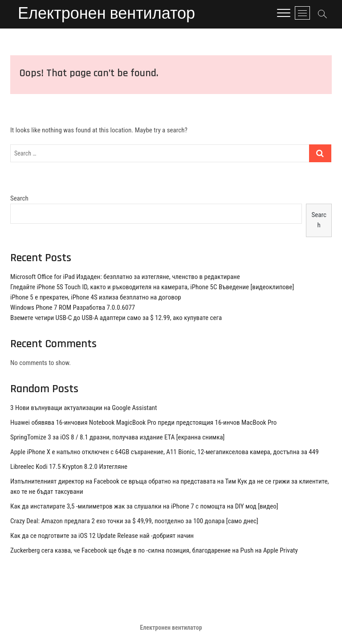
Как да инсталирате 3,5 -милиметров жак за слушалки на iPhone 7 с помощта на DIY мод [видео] (144, 506)
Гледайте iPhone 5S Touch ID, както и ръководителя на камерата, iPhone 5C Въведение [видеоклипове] (152, 287)
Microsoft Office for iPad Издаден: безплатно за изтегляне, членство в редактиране (125, 277)
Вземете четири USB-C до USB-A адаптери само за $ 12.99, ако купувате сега (116, 318)
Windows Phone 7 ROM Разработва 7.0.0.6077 (73, 308)
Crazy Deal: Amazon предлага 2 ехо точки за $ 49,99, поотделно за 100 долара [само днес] (134, 521)
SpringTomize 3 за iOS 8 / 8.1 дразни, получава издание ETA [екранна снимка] (117, 437)
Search (19, 198)
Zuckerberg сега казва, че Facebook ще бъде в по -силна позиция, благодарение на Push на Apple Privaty (154, 550)
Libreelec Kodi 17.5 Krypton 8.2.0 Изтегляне (69, 467)
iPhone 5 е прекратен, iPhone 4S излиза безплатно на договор (96, 297)
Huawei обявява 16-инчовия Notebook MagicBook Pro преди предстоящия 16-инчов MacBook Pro (143, 422)
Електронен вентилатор (106, 14)
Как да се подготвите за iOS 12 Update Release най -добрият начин (102, 536)
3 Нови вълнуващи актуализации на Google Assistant (84, 408)
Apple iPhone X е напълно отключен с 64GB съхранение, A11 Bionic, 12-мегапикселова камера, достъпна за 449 (165, 452)
